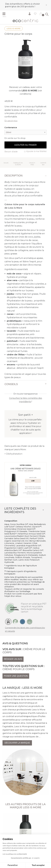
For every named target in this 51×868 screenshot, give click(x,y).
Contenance (11, 127)
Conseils (11, 384)
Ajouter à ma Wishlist (36, 151)
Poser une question (16, 676)
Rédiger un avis (13, 659)
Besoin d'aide (11, 152)
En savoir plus (11, 121)
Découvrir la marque (17, 743)
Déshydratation (14, 454)
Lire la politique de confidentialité (15, 854)
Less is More (14, 28)
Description (13, 176)
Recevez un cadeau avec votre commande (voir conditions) (25, 91)
